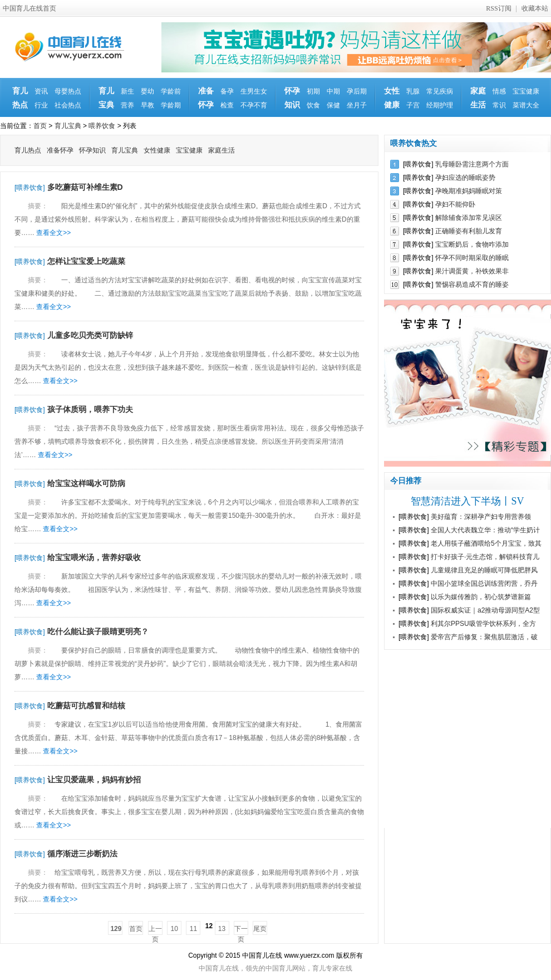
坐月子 (357, 105)
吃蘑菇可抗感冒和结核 (86, 705)
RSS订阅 (498, 8)
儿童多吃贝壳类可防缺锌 (90, 335)
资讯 (41, 91)
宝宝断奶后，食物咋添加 (472, 244)
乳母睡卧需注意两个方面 (472, 164)
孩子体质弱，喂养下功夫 (90, 409)
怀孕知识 (292, 98)
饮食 (313, 105)
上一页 (155, 930)
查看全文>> (53, 233)
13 (222, 929)
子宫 (413, 105)
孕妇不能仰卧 (455, 204)
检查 (227, 105)
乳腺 (413, 91)
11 (193, 929)
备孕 (227, 91)
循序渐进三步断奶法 (82, 854)
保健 (333, 105)
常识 (499, 105)
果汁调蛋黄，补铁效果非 (472, 271)
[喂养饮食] (30, 188)
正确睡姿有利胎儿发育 (469, 231)
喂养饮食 (102, 126)
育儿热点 (20, 98)
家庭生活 (478, 98)
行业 (41, 105)
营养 (127, 105)
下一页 (241, 930)
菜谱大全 (526, 105)
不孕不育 (254, 105)
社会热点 (68, 105)
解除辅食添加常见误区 (469, 218)
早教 (147, 105)
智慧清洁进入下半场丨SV (467, 501)
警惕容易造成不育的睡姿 (472, 285)
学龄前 (171, 91)
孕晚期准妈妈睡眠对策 (469, 191)
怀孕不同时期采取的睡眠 (472, 258)
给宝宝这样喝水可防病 (86, 483)
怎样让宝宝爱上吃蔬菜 (86, 261)
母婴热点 (68, 91)
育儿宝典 (106, 98)
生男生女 (254, 91)
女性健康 (392, 98)
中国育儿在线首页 (29, 8)
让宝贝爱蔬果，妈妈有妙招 (94, 780)
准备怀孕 (206, 98)
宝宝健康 (526, 91)
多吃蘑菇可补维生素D (85, 187)
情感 (499, 91)
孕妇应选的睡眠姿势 (465, 178)
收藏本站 (535, 8)
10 (174, 929)
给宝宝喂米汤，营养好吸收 (94, 557)
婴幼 (147, 91)
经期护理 (440, 105)
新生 (127, 91)
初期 (313, 91)
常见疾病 (440, 91)
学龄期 (171, 105)
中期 (333, 91)
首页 (40, 126)
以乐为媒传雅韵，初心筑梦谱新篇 (481, 597)
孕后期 (357, 91)
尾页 (260, 929)
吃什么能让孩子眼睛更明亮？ (98, 631)
